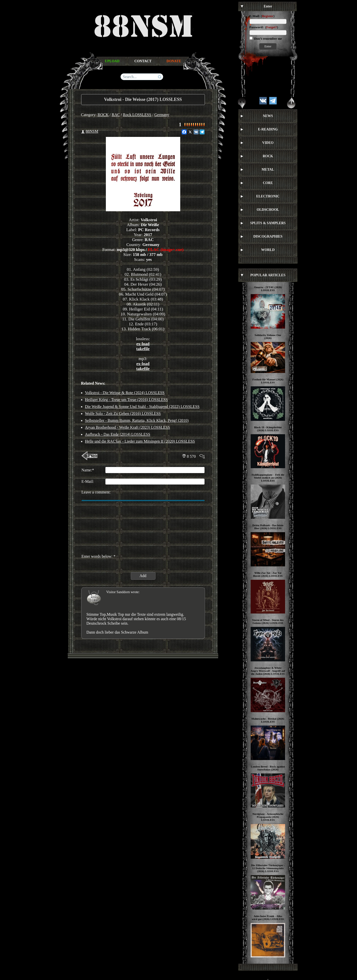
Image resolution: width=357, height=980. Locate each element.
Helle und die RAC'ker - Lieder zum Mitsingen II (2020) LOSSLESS (140, 441)
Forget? (272, 27)
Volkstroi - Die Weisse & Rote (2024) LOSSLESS (125, 393)
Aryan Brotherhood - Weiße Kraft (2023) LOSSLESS (128, 427)
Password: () (264, 27)
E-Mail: (255, 16)
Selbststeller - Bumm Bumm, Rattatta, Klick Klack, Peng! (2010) (137, 420)
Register (268, 16)
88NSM (92, 131)
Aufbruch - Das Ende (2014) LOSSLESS (118, 434)
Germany (162, 115)
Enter (268, 46)
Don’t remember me (268, 39)
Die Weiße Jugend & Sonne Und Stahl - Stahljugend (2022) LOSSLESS (142, 407)
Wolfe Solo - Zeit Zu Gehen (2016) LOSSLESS (123, 413)
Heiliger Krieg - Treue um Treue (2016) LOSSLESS (127, 400)
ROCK (103, 115)
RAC (116, 115)
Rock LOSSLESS (137, 115)
